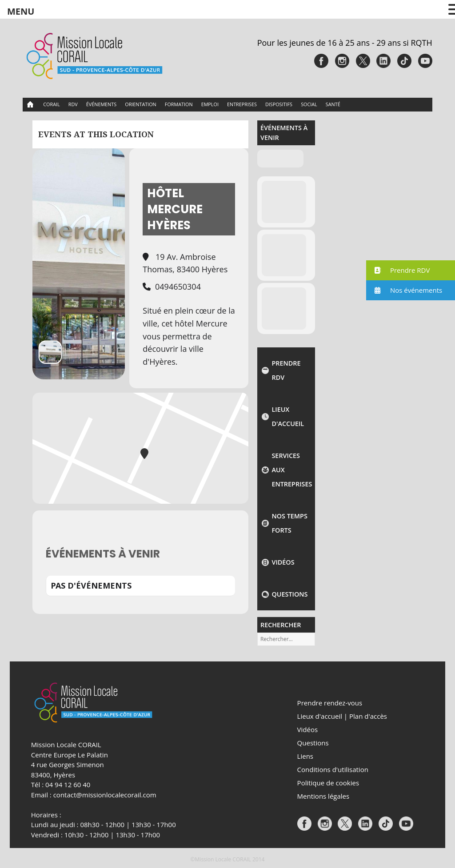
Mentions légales (323, 796)
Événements (101, 104)
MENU (21, 11)
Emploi (210, 104)
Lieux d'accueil (288, 416)
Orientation (140, 104)
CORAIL (51, 104)
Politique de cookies (328, 783)
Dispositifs (279, 104)
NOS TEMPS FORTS (289, 523)
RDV (73, 104)
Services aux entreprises (291, 470)
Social (309, 104)
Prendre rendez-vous (330, 703)
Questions (289, 594)
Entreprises (242, 104)
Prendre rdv (286, 370)
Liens (305, 756)
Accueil (30, 105)
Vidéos (283, 562)
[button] (411, 270)
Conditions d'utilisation (333, 769)
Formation (179, 104)
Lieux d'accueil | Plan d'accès (342, 716)
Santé (333, 104)
